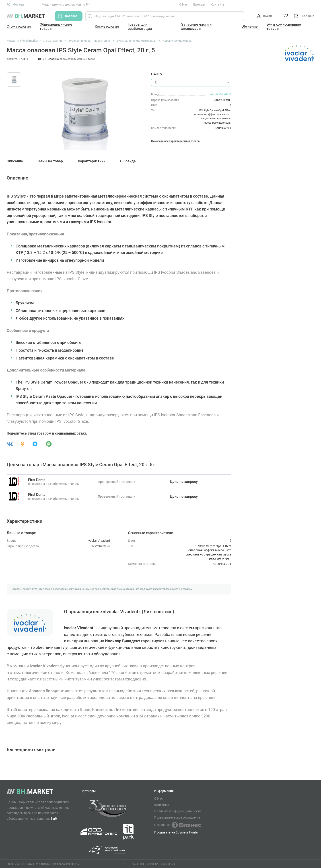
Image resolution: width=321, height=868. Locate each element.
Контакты (218, 4)
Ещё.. (55, 818)
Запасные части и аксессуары (196, 27)
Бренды (199, 4)
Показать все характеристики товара (175, 141)
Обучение (250, 26)
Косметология (107, 26)
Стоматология (19, 26)
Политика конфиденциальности (178, 811)
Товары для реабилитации (140, 27)
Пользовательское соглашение (177, 817)
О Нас (183, 4)
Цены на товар (50, 161)
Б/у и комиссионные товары (284, 27)
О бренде (128, 161)
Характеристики (92, 161)
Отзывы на (178, 825)
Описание (15, 161)
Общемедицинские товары (56, 27)
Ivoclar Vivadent (220, 94)
